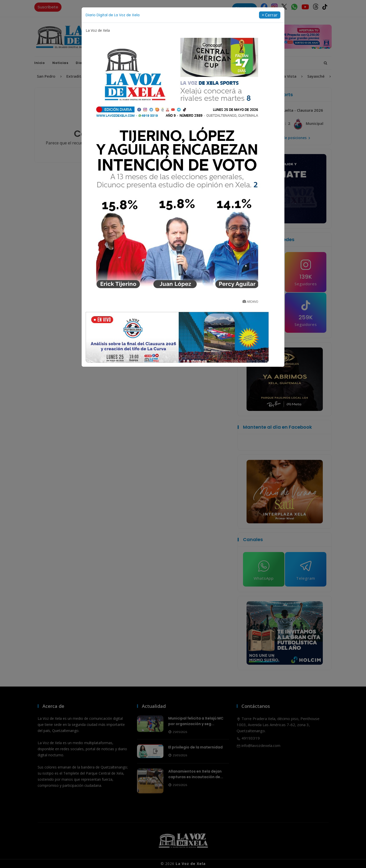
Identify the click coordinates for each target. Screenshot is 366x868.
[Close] (270, 15)
